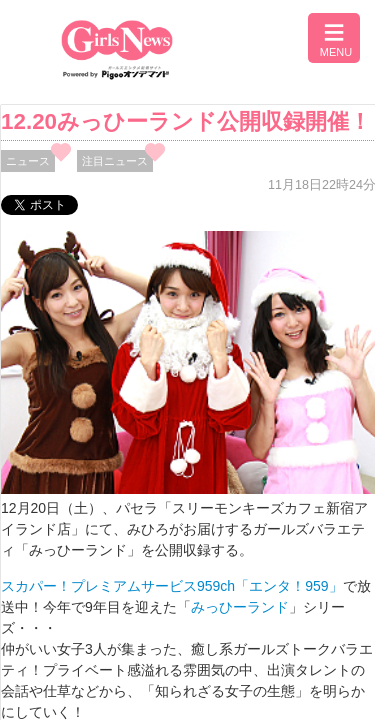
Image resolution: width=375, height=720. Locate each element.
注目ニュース (115, 161)
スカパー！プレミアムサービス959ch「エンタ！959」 (172, 586)
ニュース (28, 161)
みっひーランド (240, 607)
